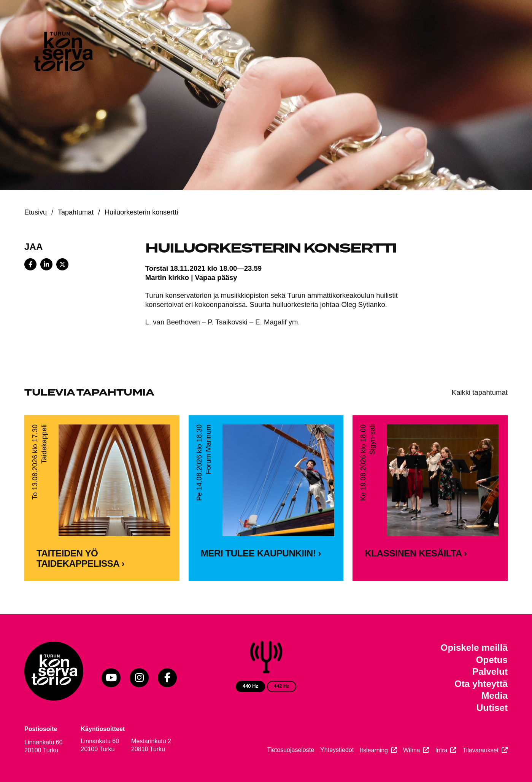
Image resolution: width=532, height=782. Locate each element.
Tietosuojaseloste (291, 750)
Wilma (411, 750)
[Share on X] (62, 264)
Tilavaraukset (480, 750)
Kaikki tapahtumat (480, 392)
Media (495, 695)
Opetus (492, 660)
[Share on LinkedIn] (46, 264)
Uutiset (492, 708)
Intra (441, 750)
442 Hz (282, 686)
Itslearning (374, 750)
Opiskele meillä (474, 648)
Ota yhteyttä (481, 684)
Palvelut (490, 672)
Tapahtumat (76, 212)
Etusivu (36, 212)
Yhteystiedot (337, 750)
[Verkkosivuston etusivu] (62, 53)
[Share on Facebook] (30, 264)
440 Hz (250, 686)
